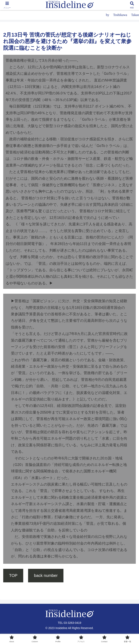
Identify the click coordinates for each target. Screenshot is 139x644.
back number (46, 575)
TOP (13, 575)
